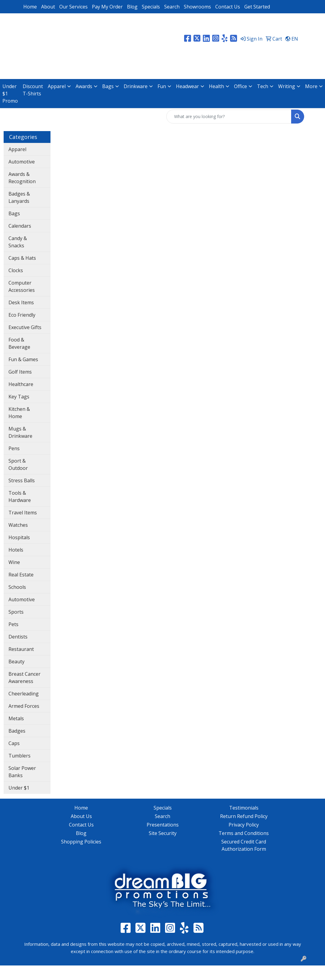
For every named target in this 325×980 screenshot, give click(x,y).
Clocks (16, 270)
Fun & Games (23, 359)
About (48, 7)
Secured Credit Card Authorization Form (244, 845)
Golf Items (20, 372)
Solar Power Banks (22, 772)
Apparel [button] (57, 86)
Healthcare (21, 384)
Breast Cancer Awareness (24, 678)
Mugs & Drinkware (20, 432)
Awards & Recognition (22, 178)
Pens (14, 448)
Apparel (17, 149)
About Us (81, 816)
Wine (14, 562)
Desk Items (21, 302)
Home (30, 7)
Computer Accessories (22, 286)
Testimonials (244, 808)
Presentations (163, 825)
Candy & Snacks (18, 242)
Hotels (16, 550)
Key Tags (19, 397)
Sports (16, 612)
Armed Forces (24, 706)
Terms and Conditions (244, 833)
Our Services (73, 7)
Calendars (20, 226)
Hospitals (19, 537)
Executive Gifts (25, 327)
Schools (17, 587)
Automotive (22, 162)
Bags (14, 213)
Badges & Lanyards (19, 197)
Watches (18, 525)
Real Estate (21, 575)
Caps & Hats (22, 258)
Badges (17, 731)
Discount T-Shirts (33, 90)
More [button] (311, 86)
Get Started (257, 7)
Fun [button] (162, 86)
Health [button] (216, 86)
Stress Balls (22, 480)
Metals (16, 718)
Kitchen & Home (19, 413)
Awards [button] (84, 86)
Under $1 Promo (10, 94)
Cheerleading (24, 694)
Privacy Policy (244, 825)
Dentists (18, 637)
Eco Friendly (22, 315)
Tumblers (19, 756)
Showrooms (197, 7)
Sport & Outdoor (18, 464)
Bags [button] (108, 86)
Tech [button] (263, 86)
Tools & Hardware (20, 497)
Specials (151, 7)
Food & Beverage (19, 343)
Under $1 (19, 788)
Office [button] (240, 86)
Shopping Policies (81, 842)
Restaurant (21, 649)
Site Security (163, 833)
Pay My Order (107, 7)
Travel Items (23, 513)
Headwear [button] (187, 86)
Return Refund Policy (244, 816)
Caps (14, 743)
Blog (132, 7)
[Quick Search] (229, 117)
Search (172, 7)
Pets (13, 624)
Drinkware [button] (136, 86)
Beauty (16, 662)
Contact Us (228, 7)
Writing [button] (287, 86)
